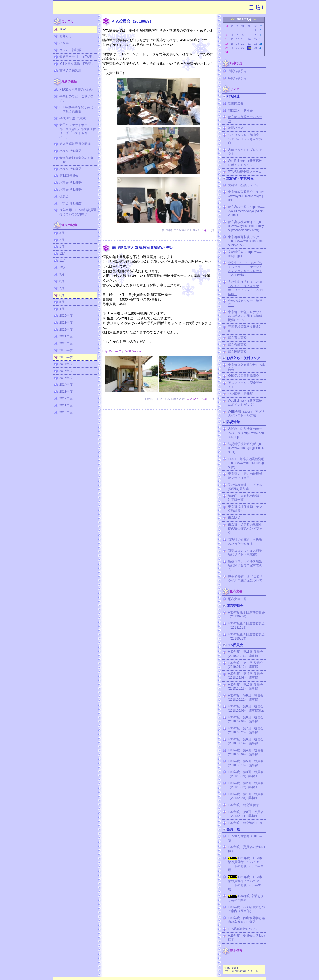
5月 (62, 302)
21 (249, 44)
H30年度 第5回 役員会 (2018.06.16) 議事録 (247, 763)
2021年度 (66, 336)
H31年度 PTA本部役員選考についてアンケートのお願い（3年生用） (245, 883)
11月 (63, 261)
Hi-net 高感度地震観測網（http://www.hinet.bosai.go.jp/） (246, 463)
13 (243, 39)
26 (237, 48)
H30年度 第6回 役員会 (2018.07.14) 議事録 (247, 741)
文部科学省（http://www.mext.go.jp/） (246, 254)
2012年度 (66, 398)
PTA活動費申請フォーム (245, 172)
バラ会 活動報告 (71, 151)
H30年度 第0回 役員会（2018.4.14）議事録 (246, 814)
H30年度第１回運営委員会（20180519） (246, 636)
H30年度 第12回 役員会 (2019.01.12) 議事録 (247, 665)
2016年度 (66, 371)
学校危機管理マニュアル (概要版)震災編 (245, 487)
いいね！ (205, 230)
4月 (62, 309)
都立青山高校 (237, 338)
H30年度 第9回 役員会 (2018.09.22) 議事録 (247, 698)
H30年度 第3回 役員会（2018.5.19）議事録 (246, 774)
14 (249, 39)
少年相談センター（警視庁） (245, 303)
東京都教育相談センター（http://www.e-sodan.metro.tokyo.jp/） (246, 241)
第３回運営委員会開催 (75, 144)
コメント (193, 399)
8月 (62, 281)
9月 (62, 274)
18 (232, 44)
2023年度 (66, 323)
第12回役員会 (69, 176)
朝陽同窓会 (236, 103)
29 (255, 48)
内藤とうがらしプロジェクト (245, 152)
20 (243, 44)
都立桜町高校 (237, 345)
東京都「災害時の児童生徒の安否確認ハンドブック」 (245, 529)
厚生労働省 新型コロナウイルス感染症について (245, 579)
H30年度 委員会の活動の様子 (246, 849)
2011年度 (66, 405)
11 (232, 39)
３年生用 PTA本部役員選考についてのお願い (78, 212)
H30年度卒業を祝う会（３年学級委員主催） (78, 109)
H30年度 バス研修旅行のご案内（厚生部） (246, 909)
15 (255, 39)
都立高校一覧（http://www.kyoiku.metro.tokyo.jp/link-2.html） (247, 211)
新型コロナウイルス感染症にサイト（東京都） (245, 553)
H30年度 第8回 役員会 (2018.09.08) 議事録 (247, 719)
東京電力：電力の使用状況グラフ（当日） (245, 476)
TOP (63, 29)
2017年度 (66, 364)
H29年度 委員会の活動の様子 (246, 938)
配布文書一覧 (237, 599)
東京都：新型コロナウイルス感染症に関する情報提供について (245, 316)
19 (237, 44)
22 (255, 44)
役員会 (64, 196)
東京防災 (234, 518)
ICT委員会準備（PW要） (77, 64)
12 (237, 39)
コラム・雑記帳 (70, 50)
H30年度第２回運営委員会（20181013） (246, 625)
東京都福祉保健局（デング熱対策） (245, 509)
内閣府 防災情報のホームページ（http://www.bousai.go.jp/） (246, 433)
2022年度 (66, 330)
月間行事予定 (237, 71)
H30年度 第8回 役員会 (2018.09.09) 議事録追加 (247, 708)
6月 (62, 295)
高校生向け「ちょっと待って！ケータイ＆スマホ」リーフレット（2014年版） (245, 288)
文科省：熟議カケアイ (244, 185)
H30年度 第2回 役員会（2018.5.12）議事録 (246, 785)
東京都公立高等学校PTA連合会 (246, 367)
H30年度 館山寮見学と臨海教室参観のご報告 (246, 920)
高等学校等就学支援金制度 (245, 329)
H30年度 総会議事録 (243, 805)
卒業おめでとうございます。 (77, 98)
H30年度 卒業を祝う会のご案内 (246, 898)
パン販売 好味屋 (240, 394)
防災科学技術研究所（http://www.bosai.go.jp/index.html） (246, 448)
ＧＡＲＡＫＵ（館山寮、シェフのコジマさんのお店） (245, 139)
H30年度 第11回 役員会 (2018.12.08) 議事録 (247, 676)
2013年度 (66, 392)
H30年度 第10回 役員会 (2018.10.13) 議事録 (247, 687)
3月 (62, 233)
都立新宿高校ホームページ (245, 119)
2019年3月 (244, 19)
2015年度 (66, 378)
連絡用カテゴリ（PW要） (77, 57)
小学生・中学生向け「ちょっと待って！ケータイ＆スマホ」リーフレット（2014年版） (245, 269)
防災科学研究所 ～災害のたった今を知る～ (245, 541)
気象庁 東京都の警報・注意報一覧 (245, 498)
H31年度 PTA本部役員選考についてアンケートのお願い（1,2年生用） (246, 864)
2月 (62, 240)
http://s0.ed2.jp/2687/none (122, 351)
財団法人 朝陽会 (240, 110)
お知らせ (66, 36)
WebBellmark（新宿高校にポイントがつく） (245, 163)
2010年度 (66, 412)
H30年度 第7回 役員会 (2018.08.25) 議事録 (247, 731)
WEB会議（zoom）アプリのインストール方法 (246, 414)
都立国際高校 (237, 352)
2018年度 (66, 357)
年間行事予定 (237, 78)
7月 (62, 288)
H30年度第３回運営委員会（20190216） (246, 615)
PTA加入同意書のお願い (76, 89)
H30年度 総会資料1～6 (245, 823)
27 (243, 48)
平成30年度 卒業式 (72, 118)
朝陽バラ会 (236, 128)
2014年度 (66, 385)
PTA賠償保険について (243, 929)
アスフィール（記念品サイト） (245, 385)
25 (232, 48)
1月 (62, 247)
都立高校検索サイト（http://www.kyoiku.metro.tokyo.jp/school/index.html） (246, 226)
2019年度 (66, 350)
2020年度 (66, 343)
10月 (63, 267)
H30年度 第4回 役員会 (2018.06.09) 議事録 (247, 752)
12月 (63, 254)
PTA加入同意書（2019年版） (245, 838)
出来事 (64, 43)
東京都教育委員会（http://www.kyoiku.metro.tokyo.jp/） (246, 196)
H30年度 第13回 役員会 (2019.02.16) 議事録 (247, 654)
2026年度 (66, 316)
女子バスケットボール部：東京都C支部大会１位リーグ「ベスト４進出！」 (78, 131)
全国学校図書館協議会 (244, 376)
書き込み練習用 (70, 71)
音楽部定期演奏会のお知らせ (77, 160)
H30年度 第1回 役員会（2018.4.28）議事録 (246, 796)
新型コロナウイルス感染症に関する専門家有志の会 (245, 565)
